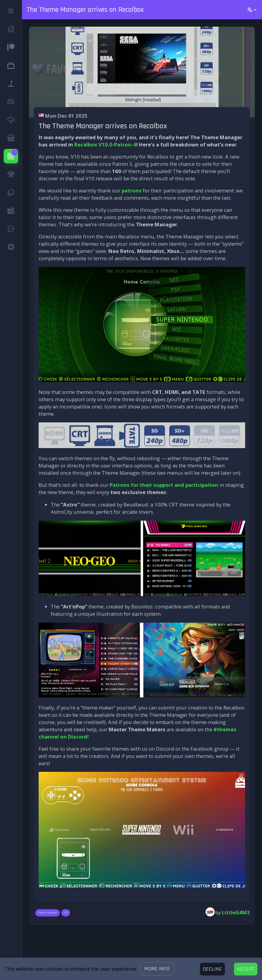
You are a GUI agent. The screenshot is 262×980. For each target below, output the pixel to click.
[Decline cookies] (212, 969)
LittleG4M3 (236, 912)
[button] (157, 969)
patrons (132, 190)
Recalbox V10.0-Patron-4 (105, 144)
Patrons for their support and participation (164, 485)
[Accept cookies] (246, 969)
